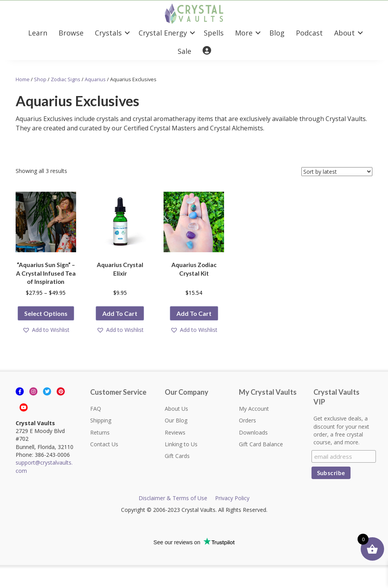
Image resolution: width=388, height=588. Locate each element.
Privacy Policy (232, 498)
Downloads (253, 432)
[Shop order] (337, 172)
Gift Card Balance (261, 444)
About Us (176, 409)
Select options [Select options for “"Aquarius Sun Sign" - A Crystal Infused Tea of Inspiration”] (46, 313)
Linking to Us (181, 444)
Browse (71, 33)
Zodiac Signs (66, 79)
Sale (184, 51)
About (344, 33)
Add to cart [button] (120, 313)
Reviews (175, 432)
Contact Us (104, 444)
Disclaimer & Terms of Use (173, 498)
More (244, 33)
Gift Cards (177, 456)
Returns (100, 432)
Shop (40, 79)
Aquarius (95, 79)
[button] (46, 330)
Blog (277, 33)
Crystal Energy (163, 33)
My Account (254, 409)
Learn (38, 33)
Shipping (101, 420)
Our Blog (176, 420)
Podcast (309, 33)
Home (23, 79)
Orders (247, 420)
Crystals (108, 33)
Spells (214, 33)
